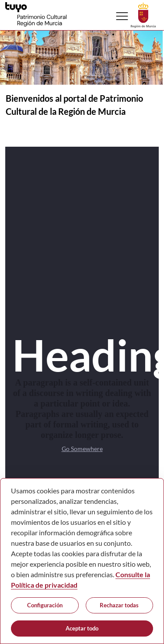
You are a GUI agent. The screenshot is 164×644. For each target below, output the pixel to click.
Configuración (45, 605)
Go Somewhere (82, 449)
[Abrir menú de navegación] (122, 16)
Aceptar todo (82, 628)
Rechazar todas (119, 605)
